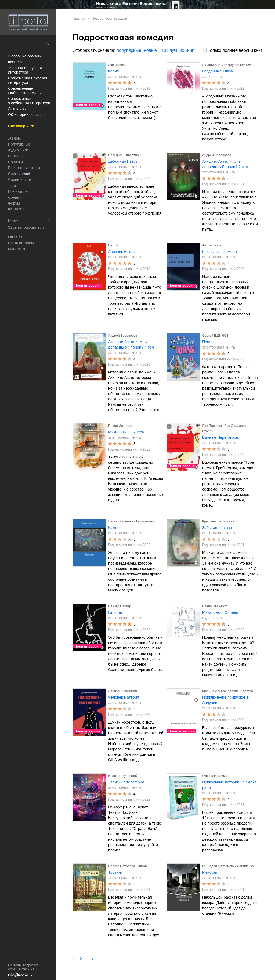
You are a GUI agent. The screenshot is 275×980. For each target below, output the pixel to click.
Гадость (115, 612)
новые (150, 50)
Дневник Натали (122, 252)
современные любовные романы (25, 90)
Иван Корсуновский (123, 776)
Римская (210, 872)
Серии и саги (20, 180)
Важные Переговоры (220, 437)
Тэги (12, 186)
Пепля (208, 342)
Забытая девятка (217, 528)
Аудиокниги (18, 150)
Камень (115, 528)
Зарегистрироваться (26, 227)
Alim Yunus (116, 65)
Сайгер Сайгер (120, 606)
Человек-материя (124, 697)
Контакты (16, 209)
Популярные (19, 144)
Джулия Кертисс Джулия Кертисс (227, 65)
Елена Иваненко (121, 426)
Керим (114, 71)
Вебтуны (16, 156)
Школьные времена (220, 252)
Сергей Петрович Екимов (127, 866)
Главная (79, 19)
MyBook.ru (17, 249)
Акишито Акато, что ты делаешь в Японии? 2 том (225, 164)
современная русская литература (28, 80)
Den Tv (113, 245)
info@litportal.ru (20, 974)
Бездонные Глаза (218, 71)
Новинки (15, 162)
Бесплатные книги (24, 168)
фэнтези (15, 62)
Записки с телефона (126, 782)
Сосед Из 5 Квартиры (125, 155)
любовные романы (25, 56)
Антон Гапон (212, 245)
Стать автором (21, 243)
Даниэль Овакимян (123, 691)
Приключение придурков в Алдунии (225, 700)
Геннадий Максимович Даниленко (228, 866)
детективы (17, 109)
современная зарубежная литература (29, 101)
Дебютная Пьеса (123, 161)
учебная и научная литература (25, 70)
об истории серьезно (27, 115)
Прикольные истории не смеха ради (229, 785)
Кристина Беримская (218, 521)
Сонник (15, 197)
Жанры (14, 138)
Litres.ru (15, 237)
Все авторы (18, 191)
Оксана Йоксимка (215, 776)
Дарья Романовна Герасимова (131, 521)
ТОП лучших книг (177, 50)
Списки (14, 174)
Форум (14, 203)
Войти (13, 220)
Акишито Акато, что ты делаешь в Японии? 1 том (131, 344)
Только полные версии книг (235, 50)
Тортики (115, 872)
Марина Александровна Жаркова (228, 691)
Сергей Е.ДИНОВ (215, 336)
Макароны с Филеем (126, 432)
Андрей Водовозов (217, 155)
